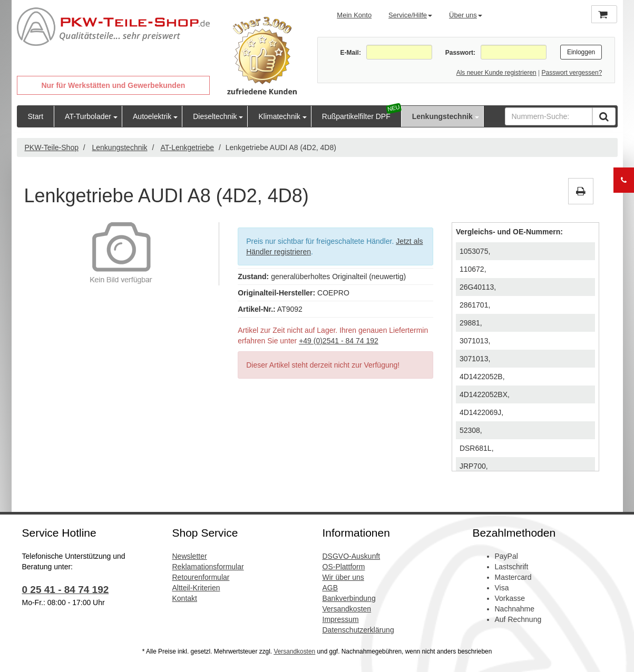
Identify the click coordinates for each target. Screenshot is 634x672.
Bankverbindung (349, 598)
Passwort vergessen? (572, 73)
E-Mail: (351, 53)
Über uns (466, 15)
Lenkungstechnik (442, 116)
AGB (330, 588)
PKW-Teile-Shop (52, 147)
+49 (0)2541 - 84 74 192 (339, 341)
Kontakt (185, 598)
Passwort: (460, 53)
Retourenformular (201, 577)
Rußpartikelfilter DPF (356, 116)
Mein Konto (354, 15)
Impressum (341, 619)
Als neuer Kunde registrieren (496, 73)
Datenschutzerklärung (358, 630)
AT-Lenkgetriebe (187, 147)
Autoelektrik (152, 116)
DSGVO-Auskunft (352, 556)
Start (36, 116)
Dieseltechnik (215, 116)
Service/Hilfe (410, 15)
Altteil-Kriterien (196, 588)
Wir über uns (343, 577)
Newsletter (190, 556)
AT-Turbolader (88, 116)
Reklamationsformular (208, 567)
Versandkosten (347, 609)
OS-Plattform (344, 567)
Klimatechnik (279, 116)
